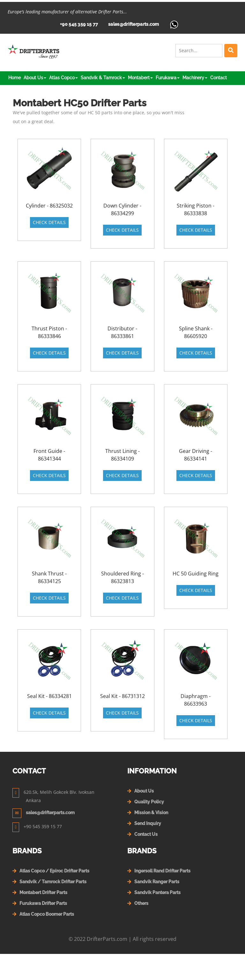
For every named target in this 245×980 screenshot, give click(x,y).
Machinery (195, 78)
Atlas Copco (63, 78)
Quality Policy (149, 802)
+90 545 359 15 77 (79, 24)
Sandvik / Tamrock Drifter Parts (53, 882)
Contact (219, 78)
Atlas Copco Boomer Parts (47, 914)
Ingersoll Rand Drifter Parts (162, 871)
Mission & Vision (151, 813)
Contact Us (146, 834)
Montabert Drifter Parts (43, 892)
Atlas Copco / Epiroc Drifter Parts (54, 871)
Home (15, 78)
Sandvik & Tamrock (103, 78)
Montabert (140, 78)
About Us (35, 78)
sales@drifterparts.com (134, 24)
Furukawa (168, 78)
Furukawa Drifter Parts (43, 903)
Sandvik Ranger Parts (157, 882)
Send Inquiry (148, 823)
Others (141, 903)
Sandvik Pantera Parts (157, 892)
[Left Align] (231, 51)
